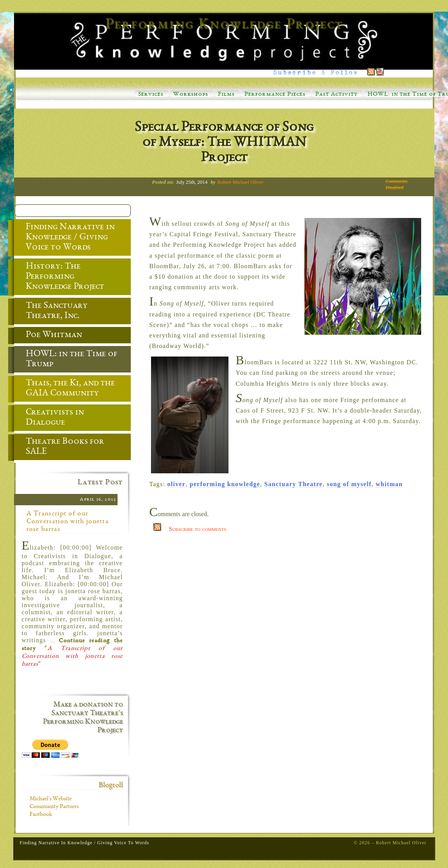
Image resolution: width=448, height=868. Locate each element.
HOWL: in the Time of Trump (66, 360)
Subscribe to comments (198, 529)
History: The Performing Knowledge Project (59, 277)
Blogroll (111, 785)
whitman (389, 484)
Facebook (41, 815)
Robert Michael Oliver (241, 182)
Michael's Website (51, 799)
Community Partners (54, 807)
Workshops (191, 95)
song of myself (349, 484)
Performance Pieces (275, 95)
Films (226, 95)
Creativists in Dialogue (49, 418)
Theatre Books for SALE (59, 447)
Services (151, 95)
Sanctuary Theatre (293, 484)
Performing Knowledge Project (224, 25)
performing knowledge (225, 484)
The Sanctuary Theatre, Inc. (51, 311)
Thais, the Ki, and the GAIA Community (64, 389)
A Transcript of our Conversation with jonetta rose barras (68, 522)
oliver (177, 484)
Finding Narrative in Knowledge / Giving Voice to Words (64, 238)
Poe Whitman (48, 336)
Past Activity (336, 95)
